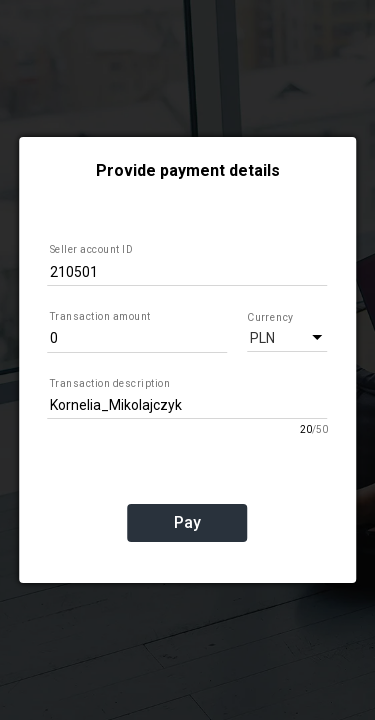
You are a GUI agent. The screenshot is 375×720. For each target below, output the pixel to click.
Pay (187, 522)
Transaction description (110, 383)
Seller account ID (92, 249)
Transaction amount (100, 316)
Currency (269, 317)
